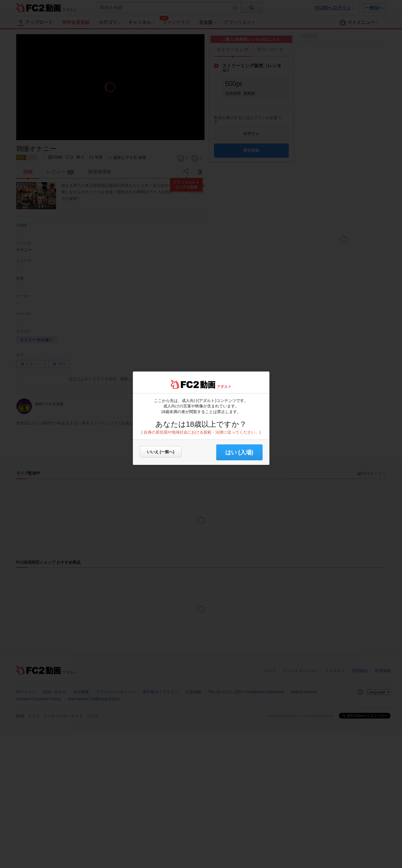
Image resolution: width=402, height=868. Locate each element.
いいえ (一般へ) (161, 452)
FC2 (185, 384)
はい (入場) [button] (239, 452)
